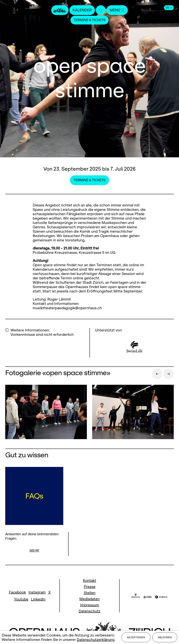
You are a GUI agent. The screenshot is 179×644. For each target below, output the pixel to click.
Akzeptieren (136, 637)
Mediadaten (89, 599)
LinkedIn (38, 599)
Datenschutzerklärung (96, 640)
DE (169, 8)
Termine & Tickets (89, 20)
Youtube (21, 599)
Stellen (90, 593)
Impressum (90, 605)
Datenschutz (89, 611)
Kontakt (89, 581)
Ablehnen (165, 637)
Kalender (82, 10)
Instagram (37, 592)
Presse (90, 587)
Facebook (17, 592)
